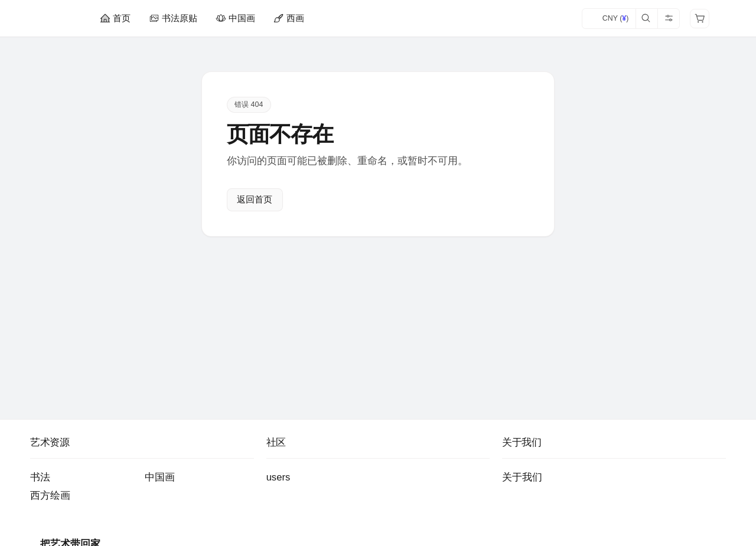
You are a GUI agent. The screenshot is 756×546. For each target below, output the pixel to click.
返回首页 (255, 200)
